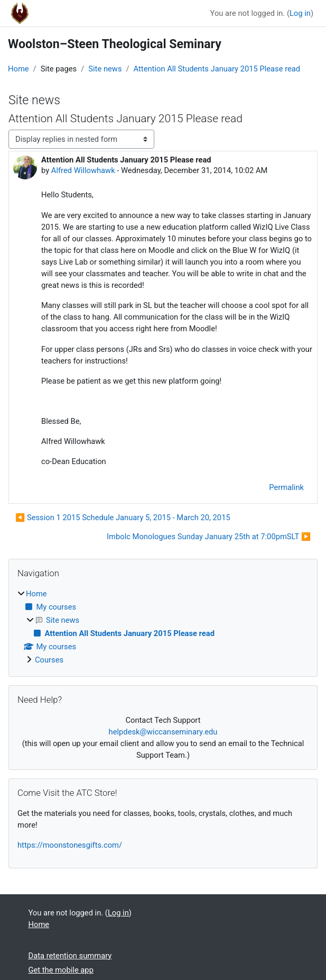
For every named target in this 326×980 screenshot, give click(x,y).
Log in (300, 13)
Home (18, 69)
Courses (49, 660)
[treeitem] (163, 627)
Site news (105, 69)
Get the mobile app (61, 970)
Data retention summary (70, 956)
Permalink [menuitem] (286, 487)
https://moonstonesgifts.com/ (70, 845)
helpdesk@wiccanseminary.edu (163, 732)
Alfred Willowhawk (83, 170)
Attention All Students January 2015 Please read (217, 69)
